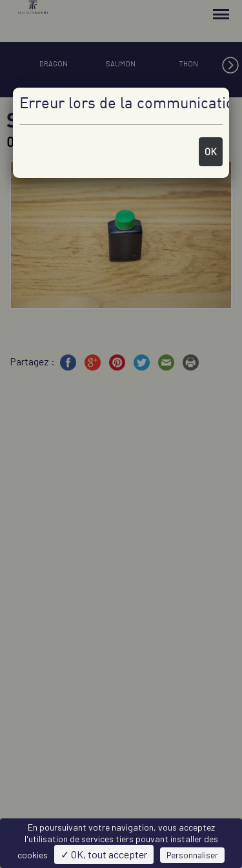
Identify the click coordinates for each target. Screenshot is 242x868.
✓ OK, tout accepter (104, 854)
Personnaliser (192, 855)
